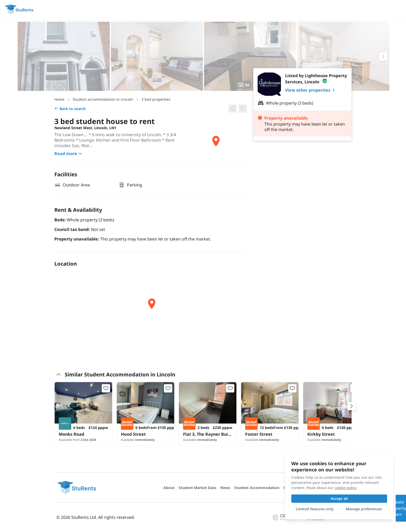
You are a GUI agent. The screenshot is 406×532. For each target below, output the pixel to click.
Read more (69, 154)
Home (59, 99)
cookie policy (345, 488)
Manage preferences (364, 509)
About (169, 488)
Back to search (70, 109)
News (225, 488)
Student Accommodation (257, 488)
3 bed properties (156, 99)
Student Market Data (197, 488)
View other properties (311, 90)
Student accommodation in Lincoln (103, 99)
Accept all (339, 498)
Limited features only (315, 509)
